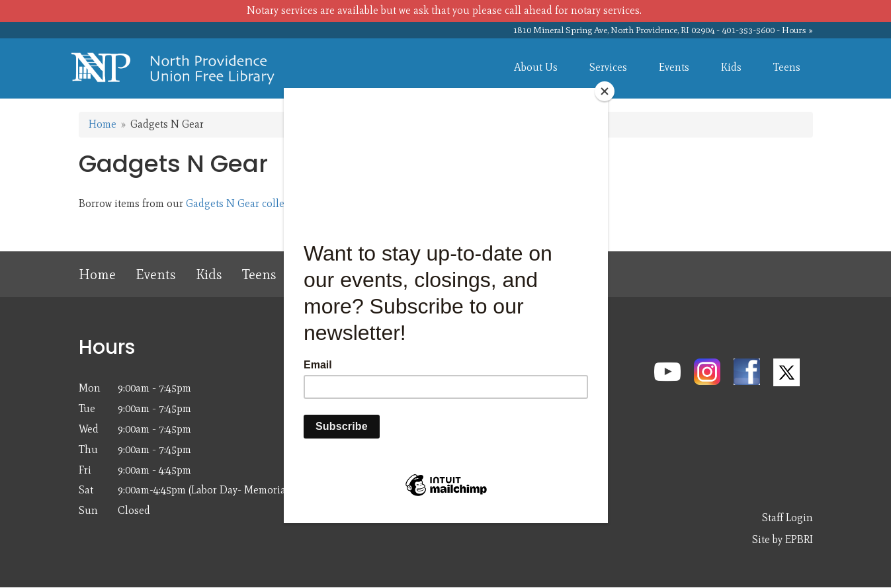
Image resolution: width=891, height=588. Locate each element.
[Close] (605, 91)
